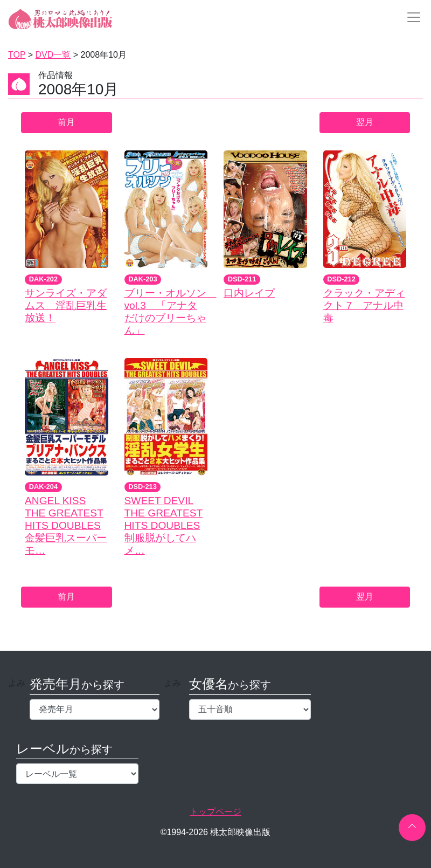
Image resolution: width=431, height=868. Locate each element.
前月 (66, 122)
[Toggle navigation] (411, 17)
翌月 (365, 122)
